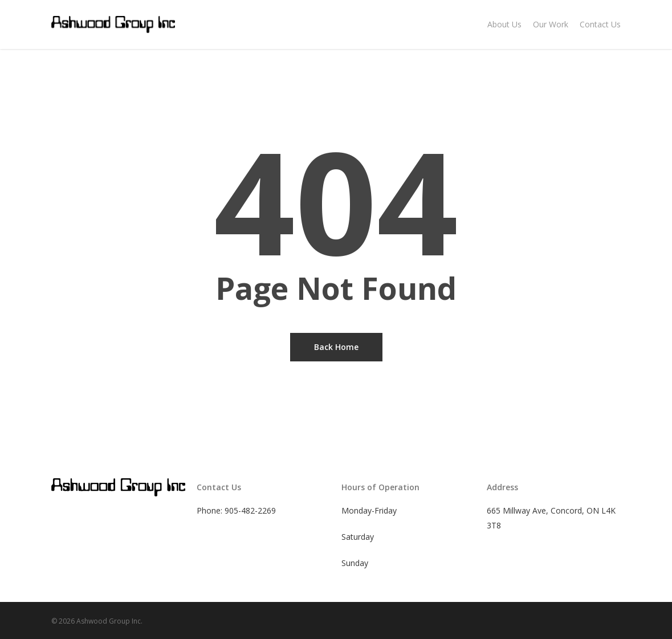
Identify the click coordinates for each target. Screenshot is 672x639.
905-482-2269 (250, 510)
